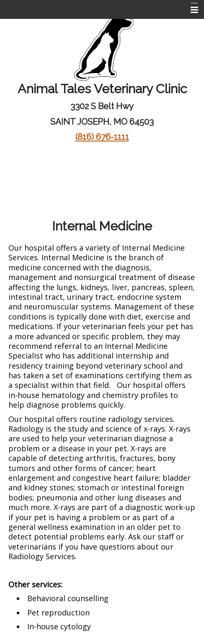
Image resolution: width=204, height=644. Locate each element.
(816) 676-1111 (102, 137)
